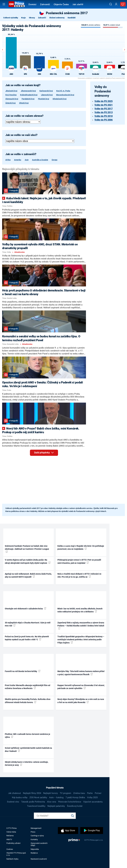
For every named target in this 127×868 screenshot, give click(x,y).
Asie (27, 160)
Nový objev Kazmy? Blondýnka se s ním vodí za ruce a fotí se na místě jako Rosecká (81, 701)
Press (33, 832)
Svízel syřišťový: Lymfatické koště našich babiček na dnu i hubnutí (28, 749)
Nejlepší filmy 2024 (32, 793)
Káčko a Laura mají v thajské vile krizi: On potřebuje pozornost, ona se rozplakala (81, 547)
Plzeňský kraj (44, 99)
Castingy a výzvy (37, 836)
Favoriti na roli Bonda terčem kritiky (23, 671)
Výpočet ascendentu (93, 802)
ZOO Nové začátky (38, 797)
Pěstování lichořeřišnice (70, 802)
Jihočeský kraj (11, 91)
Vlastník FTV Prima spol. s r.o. (16, 854)
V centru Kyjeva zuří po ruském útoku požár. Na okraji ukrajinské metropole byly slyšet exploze (28, 561)
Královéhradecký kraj (29, 95)
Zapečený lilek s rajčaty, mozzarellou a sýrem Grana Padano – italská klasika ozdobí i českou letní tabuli (81, 625)
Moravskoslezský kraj (65, 95)
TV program (65, 793)
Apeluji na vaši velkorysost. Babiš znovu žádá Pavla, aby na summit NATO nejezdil (28, 575)
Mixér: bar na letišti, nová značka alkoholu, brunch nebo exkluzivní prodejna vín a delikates (80, 610)
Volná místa (11, 832)
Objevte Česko (61, 5)
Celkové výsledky (11, 18)
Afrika (8, 160)
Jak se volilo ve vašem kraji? (23, 85)
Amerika (18, 160)
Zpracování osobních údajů (39, 844)
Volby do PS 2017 (104, 109)
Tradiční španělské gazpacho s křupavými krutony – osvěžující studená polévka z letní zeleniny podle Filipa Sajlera (81, 640)
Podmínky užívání (13, 843)
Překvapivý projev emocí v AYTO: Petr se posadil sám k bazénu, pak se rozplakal (79, 561)
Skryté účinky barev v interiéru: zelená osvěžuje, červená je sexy (27, 763)
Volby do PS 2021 (104, 105)
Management (36, 828)
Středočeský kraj (60, 99)
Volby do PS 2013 (104, 112)
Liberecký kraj (47, 95)
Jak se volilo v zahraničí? (21, 154)
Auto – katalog (56, 797)
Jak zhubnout (14, 793)
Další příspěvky (46, 452)
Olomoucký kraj (12, 99)
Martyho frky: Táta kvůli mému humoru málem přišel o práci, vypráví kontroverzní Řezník (81, 673)
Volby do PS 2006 (104, 120)
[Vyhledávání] (111, 4)
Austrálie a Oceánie (40, 160)
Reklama (10, 836)
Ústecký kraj (10, 103)
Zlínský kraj (24, 103)
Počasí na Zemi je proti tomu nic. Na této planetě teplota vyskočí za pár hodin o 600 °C (27, 638)
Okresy (32, 18)
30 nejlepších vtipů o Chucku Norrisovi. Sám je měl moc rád (28, 624)
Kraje (23, 18)
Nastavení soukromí (39, 859)
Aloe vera (52, 802)
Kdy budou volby (20, 797)
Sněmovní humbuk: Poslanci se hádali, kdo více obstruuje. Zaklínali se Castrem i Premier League (27, 549)
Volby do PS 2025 (104, 101)
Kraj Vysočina (11, 95)
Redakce (34, 853)
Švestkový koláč (75, 806)
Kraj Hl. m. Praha (63, 91)
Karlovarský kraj (46, 91)
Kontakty (34, 839)
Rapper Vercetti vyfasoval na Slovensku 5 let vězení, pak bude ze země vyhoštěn (81, 687)
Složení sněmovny (57, 18)
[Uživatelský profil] (116, 4)
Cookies (10, 849)
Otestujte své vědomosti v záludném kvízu (26, 608)
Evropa (55, 160)
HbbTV (9, 839)
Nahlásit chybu (12, 859)
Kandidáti (72, 18)
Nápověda (35, 849)
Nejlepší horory (50, 793)
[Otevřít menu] (4, 4)
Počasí (98, 793)
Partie (90, 793)
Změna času (79, 793)
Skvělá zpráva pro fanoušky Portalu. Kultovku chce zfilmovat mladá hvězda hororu (28, 701)
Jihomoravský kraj (28, 91)
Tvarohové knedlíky (36, 806)
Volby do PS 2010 (104, 116)
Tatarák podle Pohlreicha (33, 802)
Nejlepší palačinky (56, 806)
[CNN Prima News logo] (17, 4)
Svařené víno (13, 802)
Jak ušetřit (78, 5)
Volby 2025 (92, 797)
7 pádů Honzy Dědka (75, 797)
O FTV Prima (11, 828)
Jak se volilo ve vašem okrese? (24, 116)
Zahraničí (45, 5)
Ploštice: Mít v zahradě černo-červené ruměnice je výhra (28, 736)
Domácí (32, 5)
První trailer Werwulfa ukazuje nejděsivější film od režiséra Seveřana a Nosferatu (28, 687)
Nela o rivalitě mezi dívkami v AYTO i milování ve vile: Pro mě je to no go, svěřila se (79, 575)
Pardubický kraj (28, 99)
